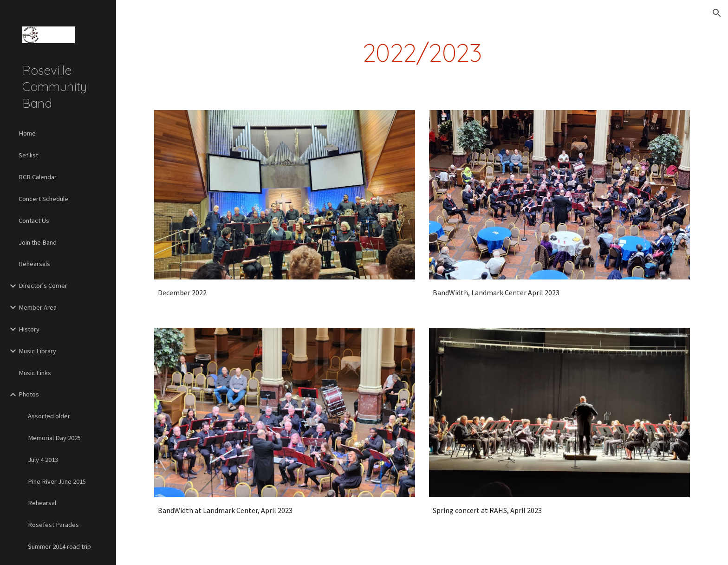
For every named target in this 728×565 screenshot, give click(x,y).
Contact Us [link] (34, 221)
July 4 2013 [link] (43, 460)
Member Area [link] (38, 307)
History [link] (29, 329)
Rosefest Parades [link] (53, 525)
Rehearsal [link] (42, 503)
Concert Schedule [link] (43, 199)
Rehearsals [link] (34, 264)
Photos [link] (29, 394)
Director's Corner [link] (43, 286)
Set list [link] (28, 155)
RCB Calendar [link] (38, 177)
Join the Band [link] (38, 242)
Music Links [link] (35, 373)
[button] (717, 13)
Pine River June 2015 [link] (57, 481)
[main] (422, 53)
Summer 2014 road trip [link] (59, 546)
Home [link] (27, 133)
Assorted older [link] (49, 416)
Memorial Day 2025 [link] (54, 438)
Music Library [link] (37, 351)
